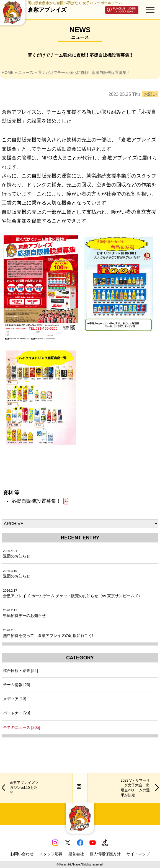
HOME (8, 72)
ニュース (26, 72)
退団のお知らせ (17, 554)
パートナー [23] (17, 713)
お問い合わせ (22, 854)
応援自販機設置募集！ (40, 501)
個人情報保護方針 (105, 854)
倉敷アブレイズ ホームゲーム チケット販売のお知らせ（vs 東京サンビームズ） (73, 593)
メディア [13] (15, 699)
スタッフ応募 (51, 854)
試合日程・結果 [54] (20, 671)
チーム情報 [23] (17, 685)
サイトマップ (138, 854)
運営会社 (76, 854)
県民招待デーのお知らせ (24, 613)
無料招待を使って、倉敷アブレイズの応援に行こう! (48, 633)
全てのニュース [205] (22, 727)
